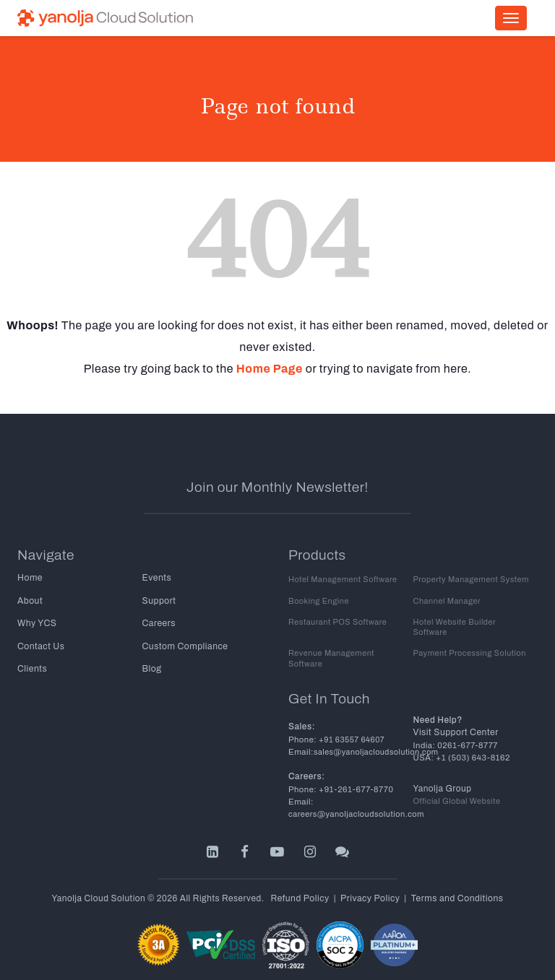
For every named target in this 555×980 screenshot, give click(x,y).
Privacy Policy (370, 886)
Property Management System (470, 579)
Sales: (302, 715)
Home (30, 578)
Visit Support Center (455, 721)
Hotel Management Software (342, 579)
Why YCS (36, 623)
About (30, 600)
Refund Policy (301, 886)
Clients (32, 667)
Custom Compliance (185, 645)
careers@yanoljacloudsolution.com (355, 803)
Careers (159, 623)
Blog (152, 667)
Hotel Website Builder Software (472, 621)
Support (159, 600)
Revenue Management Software (331, 647)
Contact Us (40, 645)
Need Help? (438, 708)
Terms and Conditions (456, 886)
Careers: (306, 765)
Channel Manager (447, 600)
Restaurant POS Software (337, 621)
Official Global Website (456, 790)
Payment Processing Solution (469, 642)
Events (157, 578)
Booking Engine (318, 600)
